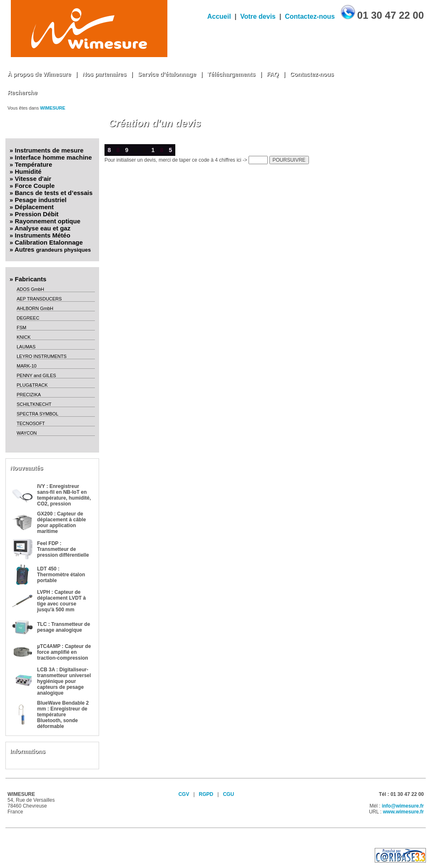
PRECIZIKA (29, 395)
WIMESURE (53, 108)
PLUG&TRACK (32, 385)
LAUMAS (26, 347)
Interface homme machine (53, 157)
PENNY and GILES (36, 375)
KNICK (24, 337)
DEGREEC (28, 318)
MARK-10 (27, 366)
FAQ (272, 74)
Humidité (28, 171)
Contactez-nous (310, 16)
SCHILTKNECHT (34, 404)
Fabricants (31, 279)
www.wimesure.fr (403, 812)
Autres (53, 249)
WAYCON (27, 433)
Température (34, 164)
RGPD (206, 794)
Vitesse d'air (33, 179)
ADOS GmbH (30, 289)
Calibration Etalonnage (49, 242)
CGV (184, 794)
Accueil (219, 16)
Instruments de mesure (49, 150)
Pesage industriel (41, 200)
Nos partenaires (105, 74)
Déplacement (34, 207)
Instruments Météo (43, 235)
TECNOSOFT (31, 423)
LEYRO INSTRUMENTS (42, 356)
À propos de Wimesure (39, 74)
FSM (21, 328)
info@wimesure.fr (403, 806)
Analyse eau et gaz (42, 228)
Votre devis (258, 16)
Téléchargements (231, 74)
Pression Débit (37, 214)
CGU (228, 794)
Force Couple (35, 186)
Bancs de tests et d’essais (54, 193)
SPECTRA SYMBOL (37, 414)
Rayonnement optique (48, 221)
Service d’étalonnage (167, 74)
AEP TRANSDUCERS (39, 299)
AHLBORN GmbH (35, 308)
